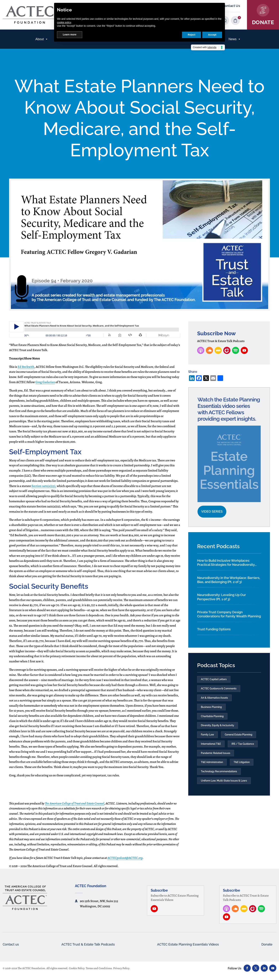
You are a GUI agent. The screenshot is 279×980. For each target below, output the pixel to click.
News (235, 39)
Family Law (207, 737)
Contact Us (231, 6)
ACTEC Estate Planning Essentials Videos (189, 949)
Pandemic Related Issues (216, 756)
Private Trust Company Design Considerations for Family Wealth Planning (229, 614)
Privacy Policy (121, 973)
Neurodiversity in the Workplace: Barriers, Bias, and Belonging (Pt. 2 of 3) (229, 580)
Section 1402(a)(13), (44, 486)
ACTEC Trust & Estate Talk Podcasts (87, 949)
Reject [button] (191, 35)
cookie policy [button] (64, 22)
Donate (266, 949)
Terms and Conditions (99, 973)
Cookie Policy (77, 973)
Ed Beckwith (26, 367)
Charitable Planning (212, 718)
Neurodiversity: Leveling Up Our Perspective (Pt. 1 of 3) (222, 597)
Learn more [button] (70, 35)
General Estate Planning (239, 737)
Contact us (12, 949)
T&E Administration (212, 766)
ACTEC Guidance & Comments (219, 689)
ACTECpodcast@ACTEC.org (125, 862)
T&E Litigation (242, 766)
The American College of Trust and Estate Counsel (75, 808)
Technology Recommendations (219, 775)
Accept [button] (212, 35)
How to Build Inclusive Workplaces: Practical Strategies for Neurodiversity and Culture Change (226, 563)
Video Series (212, 511)
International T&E (211, 746)
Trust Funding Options (214, 629)
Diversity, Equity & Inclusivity (218, 727)
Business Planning (211, 708)
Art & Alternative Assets (214, 699)
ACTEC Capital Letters (214, 679)
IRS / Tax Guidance (243, 746)
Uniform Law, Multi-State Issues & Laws (224, 785)
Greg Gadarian (45, 382)
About (42, 39)
